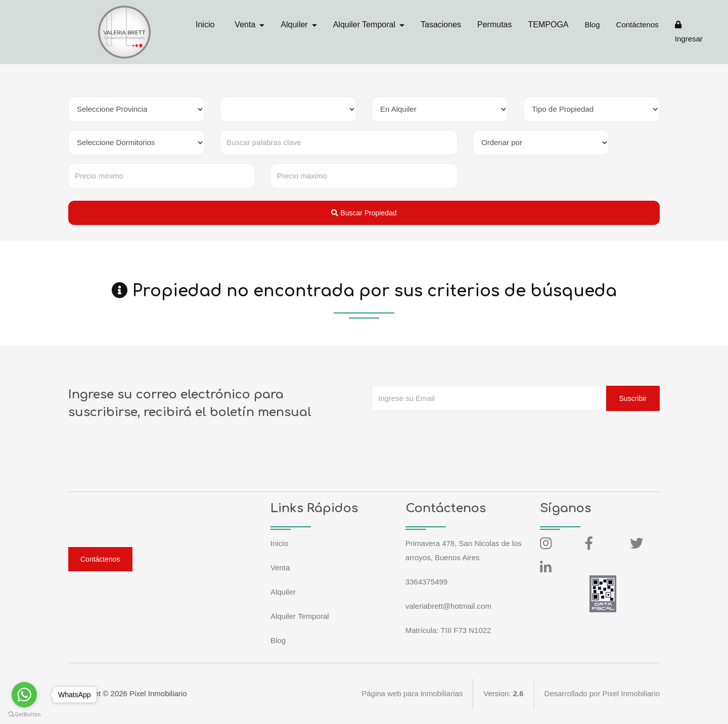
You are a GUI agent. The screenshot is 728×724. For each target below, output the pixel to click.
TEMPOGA (549, 25)
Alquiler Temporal (300, 616)
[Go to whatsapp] (24, 695)
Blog (593, 25)
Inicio (205, 25)
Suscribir (633, 398)
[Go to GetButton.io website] (24, 714)
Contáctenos (638, 25)
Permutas (494, 25)
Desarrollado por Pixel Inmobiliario (602, 693)
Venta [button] (246, 25)
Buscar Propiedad (364, 213)
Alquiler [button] (295, 25)
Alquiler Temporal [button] (366, 25)
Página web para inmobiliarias (412, 693)
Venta (280, 568)
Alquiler (283, 592)
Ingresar (689, 32)
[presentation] (448, 431)
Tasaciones (441, 25)
